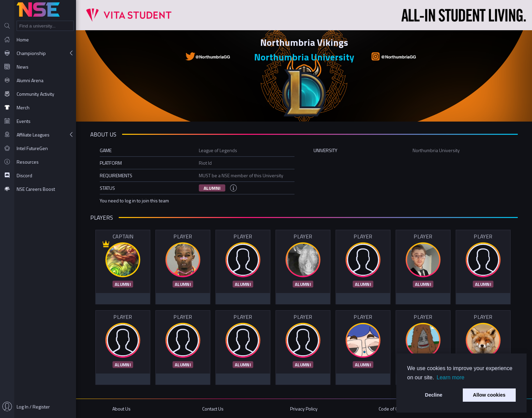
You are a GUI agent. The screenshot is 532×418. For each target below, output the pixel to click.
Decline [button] (434, 395)
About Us (121, 409)
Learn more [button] (451, 377)
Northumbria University (304, 57)
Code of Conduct (395, 409)
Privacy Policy (304, 409)
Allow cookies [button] (489, 395)
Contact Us (213, 409)
